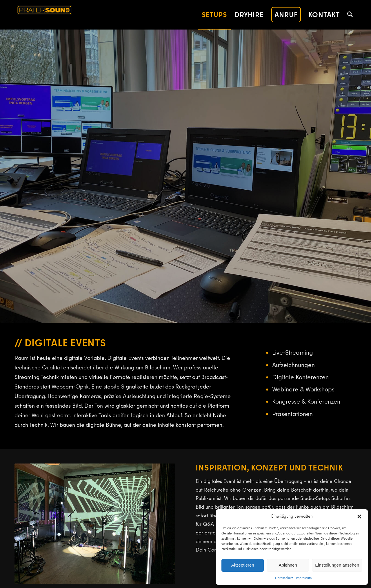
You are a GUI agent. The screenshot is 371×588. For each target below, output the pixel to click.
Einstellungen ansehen (337, 565)
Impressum (304, 578)
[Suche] (350, 15)
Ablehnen (288, 565)
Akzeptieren (242, 565)
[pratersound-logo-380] (71, 15)
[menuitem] (214, 15)
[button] (359, 516)
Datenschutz (284, 578)
